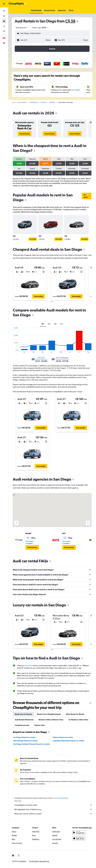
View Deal (33, 239)
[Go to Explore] (4, 31)
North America (22, 102)
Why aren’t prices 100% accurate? (53, 814)
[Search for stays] (4, 16)
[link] (24, 134)
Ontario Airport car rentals (63, 737)
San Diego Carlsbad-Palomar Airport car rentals (31, 744)
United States (33, 102)
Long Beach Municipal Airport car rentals (68, 741)
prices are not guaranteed (61, 798)
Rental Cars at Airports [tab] (23, 714)
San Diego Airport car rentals (24, 737)
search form (29, 666)
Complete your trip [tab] (22, 725)
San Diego (52, 102)
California (43, 102)
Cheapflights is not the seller (53, 805)
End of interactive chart (13, 351)
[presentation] (77, 21)
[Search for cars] (4, 21)
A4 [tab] (61, 324)
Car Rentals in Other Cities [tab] (78, 720)
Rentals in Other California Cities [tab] (51, 720)
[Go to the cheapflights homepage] (17, 4)
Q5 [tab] (55, 324)
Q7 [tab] (43, 324)
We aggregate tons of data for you (53, 809)
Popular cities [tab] (40, 725)
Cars (13, 102)
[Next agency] (88, 523)
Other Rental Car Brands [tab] (75, 714)
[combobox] (22, 28)
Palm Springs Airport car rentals (25, 741)
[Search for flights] (4, 11)
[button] (4, 4)
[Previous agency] (16, 523)
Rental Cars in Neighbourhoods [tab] (49, 714)
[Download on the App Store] (79, 838)
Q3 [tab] (49, 324)
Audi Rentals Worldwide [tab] (24, 720)
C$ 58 (70, 21)
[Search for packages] (4, 26)
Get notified (76, 90)
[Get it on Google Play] (79, 832)
